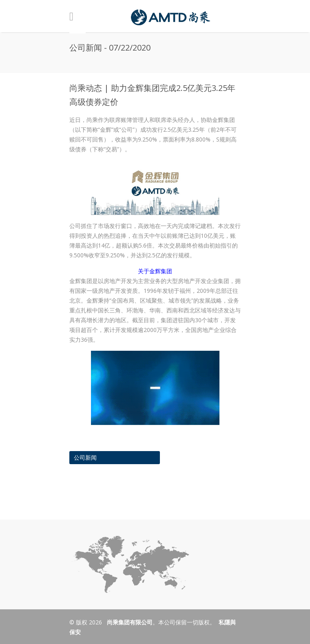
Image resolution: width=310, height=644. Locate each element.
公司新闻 (85, 457)
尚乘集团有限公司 (129, 622)
